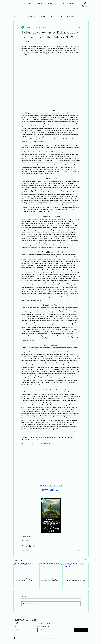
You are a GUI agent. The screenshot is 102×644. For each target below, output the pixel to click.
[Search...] (74, 3)
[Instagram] (85, 3)
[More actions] (80, 27)
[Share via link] (34, 546)
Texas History (61, 16)
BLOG (16, 623)
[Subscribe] (81, 630)
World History (42, 16)
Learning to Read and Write (28, 16)
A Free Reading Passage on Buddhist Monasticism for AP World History (51, 580)
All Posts (16, 16)
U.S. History (51, 16)
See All (87, 560)
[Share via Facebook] (22, 546)
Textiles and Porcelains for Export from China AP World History (76, 580)
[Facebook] (17, 638)
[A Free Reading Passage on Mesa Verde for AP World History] (25, 569)
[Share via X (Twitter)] (26, 546)
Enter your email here (43, 627)
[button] (86, 16)
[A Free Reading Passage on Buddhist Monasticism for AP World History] (51, 569)
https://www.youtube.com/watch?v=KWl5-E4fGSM (36, 444)
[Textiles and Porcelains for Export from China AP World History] (77, 569)
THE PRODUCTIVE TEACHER (25, 620)
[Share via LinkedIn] (30, 546)
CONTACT (18, 630)
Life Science (71, 16)
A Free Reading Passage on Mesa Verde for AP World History (24, 580)
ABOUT (16, 626)
